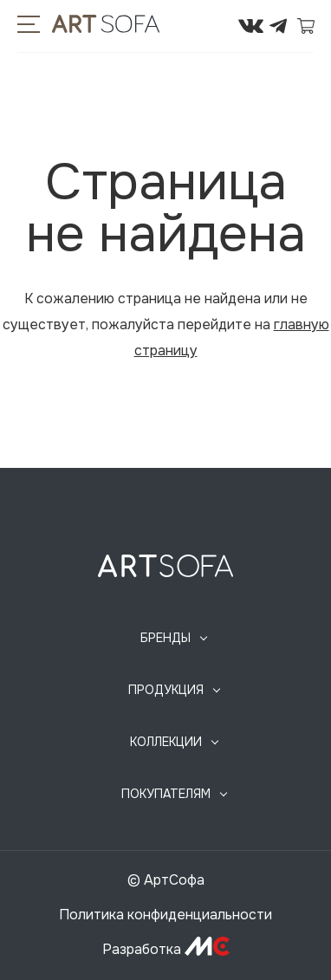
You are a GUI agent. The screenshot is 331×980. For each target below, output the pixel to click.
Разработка (166, 949)
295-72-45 (219, 26)
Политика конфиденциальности (165, 915)
